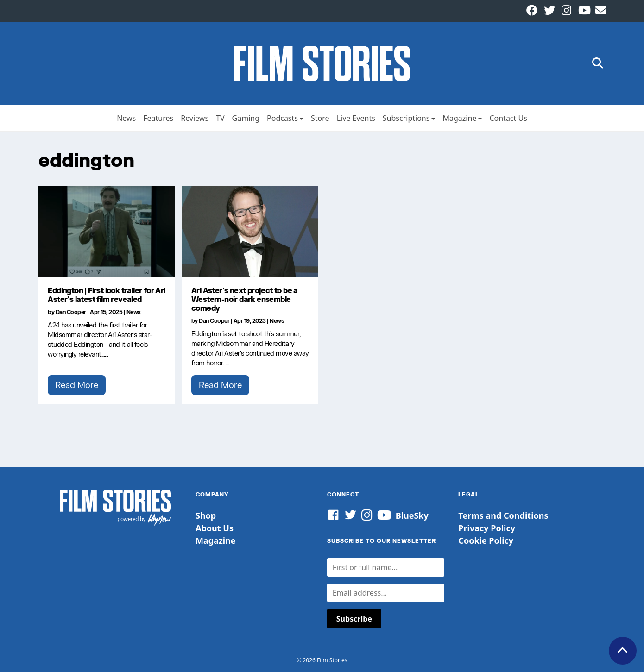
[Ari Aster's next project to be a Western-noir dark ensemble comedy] (250, 232)
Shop (206, 515)
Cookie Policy (486, 540)
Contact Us (508, 118)
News (126, 118)
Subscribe (354, 619)
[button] (598, 64)
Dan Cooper (71, 312)
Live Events (356, 118)
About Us (215, 528)
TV (220, 118)
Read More (77, 385)
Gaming (246, 118)
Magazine (459, 118)
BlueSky (412, 515)
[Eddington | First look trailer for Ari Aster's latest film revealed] (107, 232)
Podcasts (282, 118)
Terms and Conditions (503, 515)
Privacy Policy (487, 528)
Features (158, 118)
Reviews (195, 118)
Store (320, 118)
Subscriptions (406, 118)
